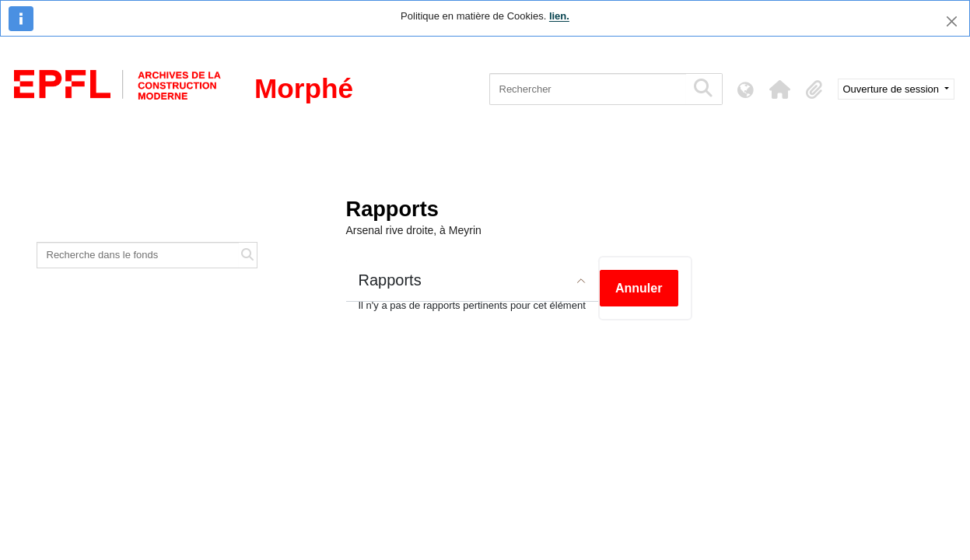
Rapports (390, 280)
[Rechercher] (588, 89)
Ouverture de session (893, 89)
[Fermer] (952, 21)
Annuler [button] (639, 288)
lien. (559, 16)
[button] (780, 89)
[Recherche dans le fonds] (138, 255)
